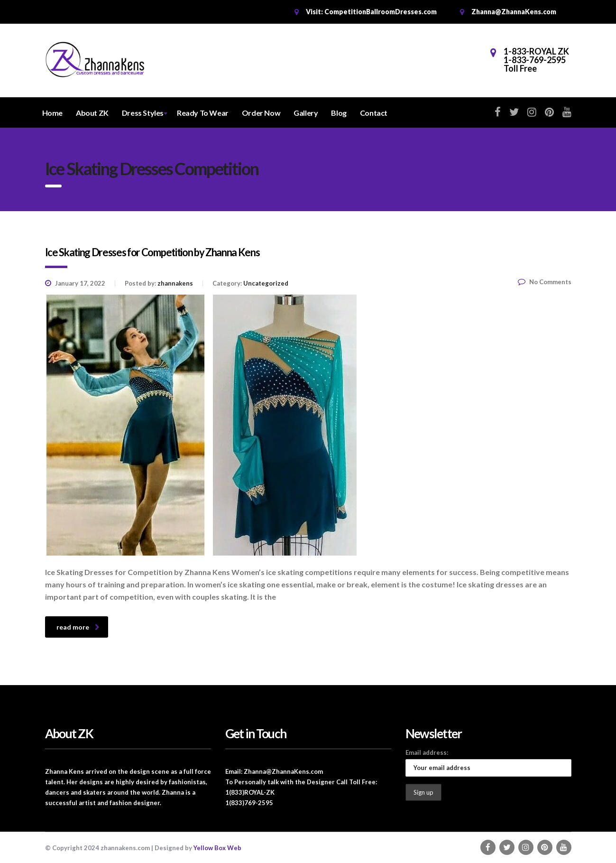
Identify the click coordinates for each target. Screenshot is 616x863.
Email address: (427, 752)
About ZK (92, 113)
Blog (339, 113)
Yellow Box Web (217, 848)
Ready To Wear (203, 113)
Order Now (261, 113)
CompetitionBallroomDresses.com (381, 12)
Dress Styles (143, 113)
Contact (374, 113)
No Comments (545, 282)
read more (78, 627)
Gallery (306, 113)
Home (52, 113)
